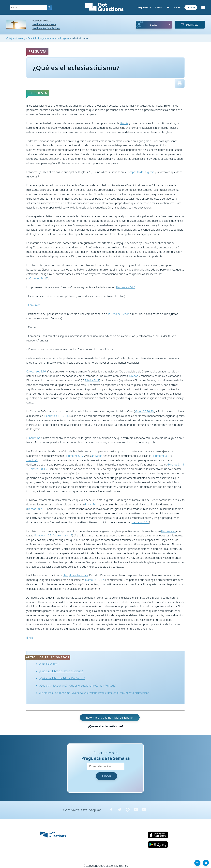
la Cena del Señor (118, 314)
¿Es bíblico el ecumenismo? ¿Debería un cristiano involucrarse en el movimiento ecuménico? (94, 693)
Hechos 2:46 (168, 531)
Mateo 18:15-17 (94, 580)
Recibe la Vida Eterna (44, 24)
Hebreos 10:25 (140, 522)
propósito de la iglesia (141, 172)
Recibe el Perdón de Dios (46, 28)
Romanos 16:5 (43, 535)
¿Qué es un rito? (49, 664)
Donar (154, 25)
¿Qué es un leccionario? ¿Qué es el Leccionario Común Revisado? (78, 686)
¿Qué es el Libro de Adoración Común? (62, 678)
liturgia (124, 123)
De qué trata (144, 7)
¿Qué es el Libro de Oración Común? (61, 671)
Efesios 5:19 (92, 380)
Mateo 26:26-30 (144, 411)
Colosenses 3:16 (36, 371)
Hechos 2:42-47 (125, 287)
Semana (191, 7)
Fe (168, 7)
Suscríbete (190, 25)
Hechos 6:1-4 (176, 465)
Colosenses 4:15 (62, 535)
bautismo (35, 438)
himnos (134, 376)
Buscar (159, 7)
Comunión (34, 305)
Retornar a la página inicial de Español (110, 717)
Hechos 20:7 (34, 509)
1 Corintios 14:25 (37, 278)
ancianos (97, 456)
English (31, 638)
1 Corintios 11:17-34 (56, 416)
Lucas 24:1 (91, 504)
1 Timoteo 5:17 (75, 456)
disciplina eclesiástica (75, 575)
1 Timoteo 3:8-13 (37, 469)
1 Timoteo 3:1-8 (162, 456)
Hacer (177, 7)
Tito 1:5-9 (32, 460)
